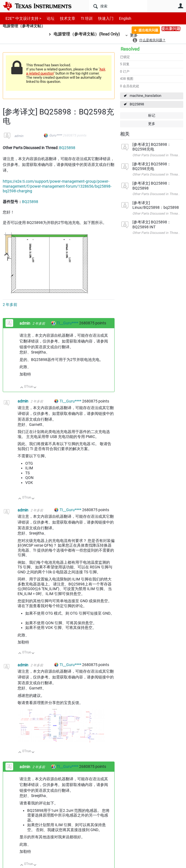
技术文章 (64, 18)
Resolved (130, 49)
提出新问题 (171, 29)
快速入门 (100, 18)
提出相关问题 (145, 31)
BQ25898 (137, 104)
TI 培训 (82, 18)
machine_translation (145, 96)
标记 (152, 115)
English (119, 18)
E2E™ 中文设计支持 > (22, 18)
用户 (181, 6)
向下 (35, 388)
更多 (152, 124)
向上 (22, 388)
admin (19, 136)
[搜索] (118, 6)
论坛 (48, 18)
